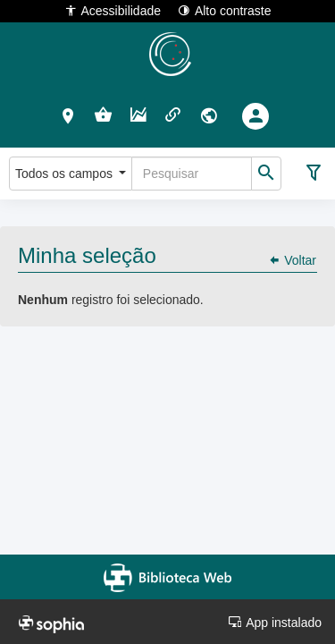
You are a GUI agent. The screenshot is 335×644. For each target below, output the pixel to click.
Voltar (292, 260)
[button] (68, 115)
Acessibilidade (113, 10)
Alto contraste (225, 10)
